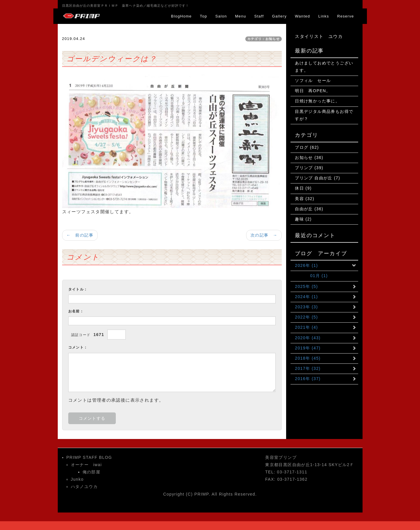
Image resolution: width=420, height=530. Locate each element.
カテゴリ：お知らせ (264, 39)
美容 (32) (305, 199)
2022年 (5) (306, 317)
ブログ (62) (307, 147)
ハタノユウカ (84, 487)
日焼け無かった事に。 (317, 101)
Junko (77, 479)
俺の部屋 (92, 472)
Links (324, 16)
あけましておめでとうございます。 (324, 67)
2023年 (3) (306, 307)
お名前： (76, 311)
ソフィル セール (313, 81)
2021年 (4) (306, 327)
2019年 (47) (308, 348)
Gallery (279, 16)
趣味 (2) (303, 219)
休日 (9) (303, 188)
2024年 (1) (306, 297)
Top (203, 16)
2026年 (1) (306, 265)
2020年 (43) (308, 338)
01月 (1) (311, 276)
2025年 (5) (306, 286)
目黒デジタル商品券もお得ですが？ (324, 115)
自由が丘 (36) (309, 209)
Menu (241, 16)
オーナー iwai (86, 465)
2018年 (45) (308, 358)
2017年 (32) (308, 368)
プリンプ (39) (309, 168)
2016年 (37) (308, 379)
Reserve (346, 16)
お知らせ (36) (309, 158)
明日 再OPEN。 (313, 91)
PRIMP (202, 494)
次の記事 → (264, 235)
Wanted (302, 16)
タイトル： (78, 289)
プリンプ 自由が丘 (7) (317, 178)
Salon (221, 16)
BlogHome (181, 16)
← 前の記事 (80, 235)
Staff (259, 16)
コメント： (78, 347)
